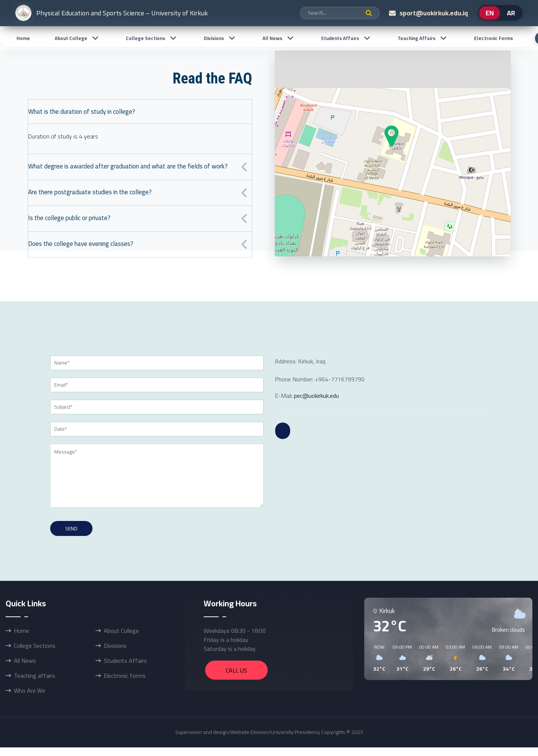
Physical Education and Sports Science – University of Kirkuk (111, 13)
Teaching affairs (417, 38)
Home (23, 38)
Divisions (214, 38)
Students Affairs (340, 38)
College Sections (145, 38)
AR (511, 13)
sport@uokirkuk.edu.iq (434, 13)
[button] (377, 658)
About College (71, 38)
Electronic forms (493, 38)
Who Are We (30, 691)
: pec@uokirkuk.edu (315, 396)
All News (272, 38)
